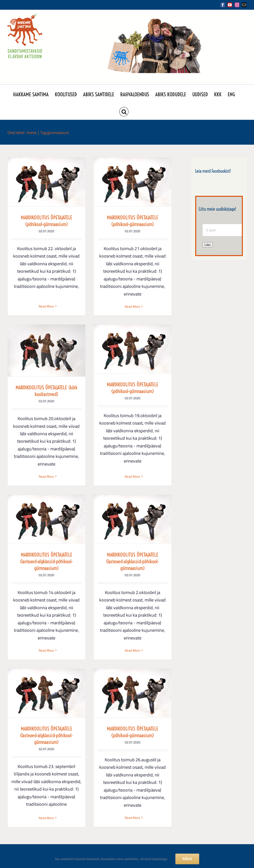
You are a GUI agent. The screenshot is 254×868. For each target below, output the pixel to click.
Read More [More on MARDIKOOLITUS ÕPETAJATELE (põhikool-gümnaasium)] (46, 299)
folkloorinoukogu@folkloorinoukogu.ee (65, 822)
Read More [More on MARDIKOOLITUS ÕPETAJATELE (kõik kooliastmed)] (161, 309)
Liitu (207, 245)
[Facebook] (162, 812)
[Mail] (217, 812)
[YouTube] (180, 812)
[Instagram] (198, 812)
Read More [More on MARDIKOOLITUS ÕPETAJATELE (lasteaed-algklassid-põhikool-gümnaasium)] (104, 513)
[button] (124, 111)
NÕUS (187, 859)
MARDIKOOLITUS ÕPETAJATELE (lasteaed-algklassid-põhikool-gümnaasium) (104, 424)
